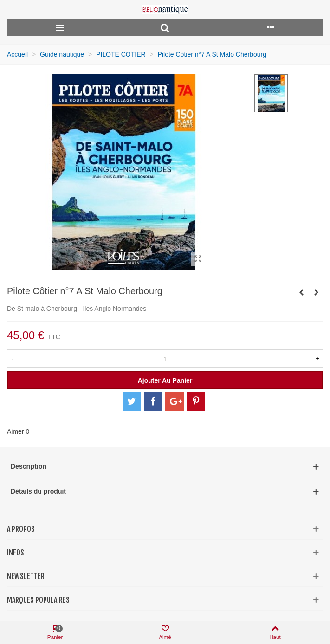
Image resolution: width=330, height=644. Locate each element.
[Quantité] (165, 359)
